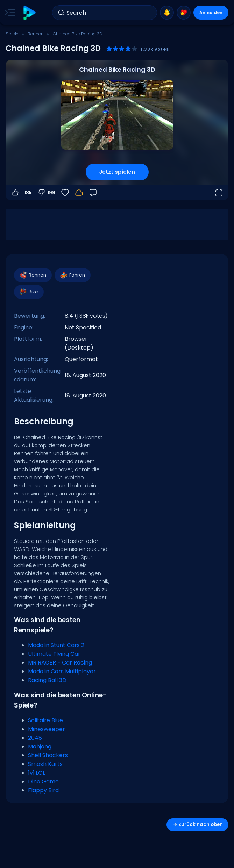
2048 (35, 738)
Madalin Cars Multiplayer (62, 671)
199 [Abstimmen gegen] (46, 193)
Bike (29, 292)
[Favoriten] (65, 193)
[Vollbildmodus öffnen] (219, 193)
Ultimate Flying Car (54, 654)
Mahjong (40, 747)
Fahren (72, 275)
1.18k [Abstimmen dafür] (22, 193)
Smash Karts (45, 764)
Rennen (36, 34)
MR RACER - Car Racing (60, 663)
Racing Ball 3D (47, 680)
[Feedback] (93, 193)
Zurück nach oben (197, 824)
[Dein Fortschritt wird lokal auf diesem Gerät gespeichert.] (79, 193)
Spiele (12, 34)
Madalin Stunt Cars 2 (56, 645)
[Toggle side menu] (9, 13)
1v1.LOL (37, 773)
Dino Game (43, 781)
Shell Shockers (48, 755)
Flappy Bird (43, 790)
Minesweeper (47, 729)
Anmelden (211, 12)
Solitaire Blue (45, 720)
